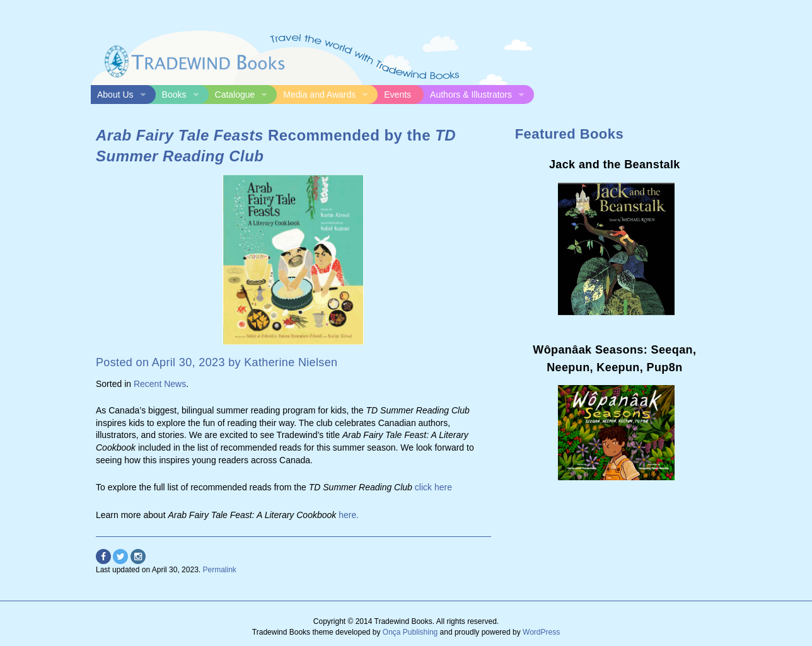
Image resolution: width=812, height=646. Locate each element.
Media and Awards (319, 95)
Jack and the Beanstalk (615, 164)
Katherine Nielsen (291, 362)
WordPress (541, 632)
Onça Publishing (410, 632)
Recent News (160, 384)
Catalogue (235, 95)
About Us (115, 95)
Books (174, 95)
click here (433, 487)
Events (397, 95)
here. (349, 515)
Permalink (219, 570)
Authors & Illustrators (471, 95)
